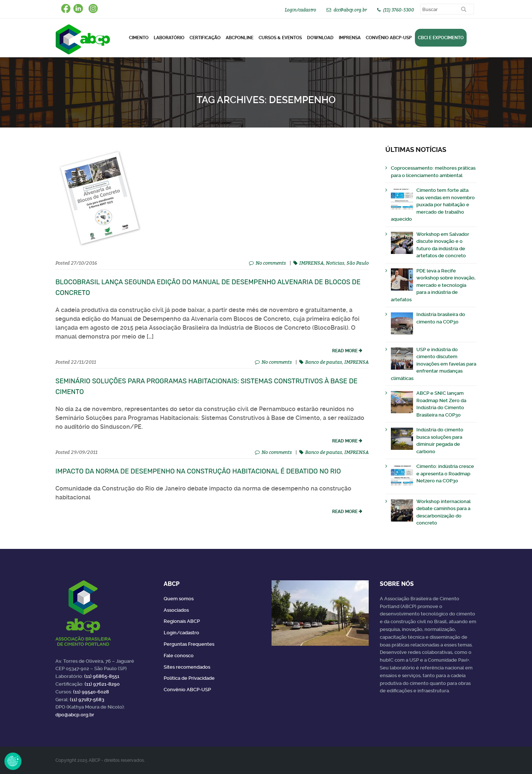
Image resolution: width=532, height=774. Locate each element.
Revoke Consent (13, 761)
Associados (176, 610)
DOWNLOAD (320, 38)
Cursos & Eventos (280, 38)
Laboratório (169, 38)
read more (345, 351)
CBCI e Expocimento (441, 38)
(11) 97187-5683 (87, 700)
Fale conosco (179, 656)
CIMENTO (139, 38)
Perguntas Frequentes (189, 644)
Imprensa (350, 38)
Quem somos (179, 599)
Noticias (335, 263)
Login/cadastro (301, 10)
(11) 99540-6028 (91, 692)
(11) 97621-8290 (102, 684)
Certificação (205, 38)
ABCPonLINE (240, 38)
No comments (271, 263)
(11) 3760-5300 (399, 10)
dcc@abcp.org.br (350, 10)
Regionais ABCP (182, 621)
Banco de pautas (324, 362)
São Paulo (358, 263)
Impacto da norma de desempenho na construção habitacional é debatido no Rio (198, 471)
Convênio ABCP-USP (389, 38)
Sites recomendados (187, 667)
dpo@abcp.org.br (75, 715)
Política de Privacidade (189, 678)
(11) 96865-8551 (102, 676)
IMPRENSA (311, 263)
